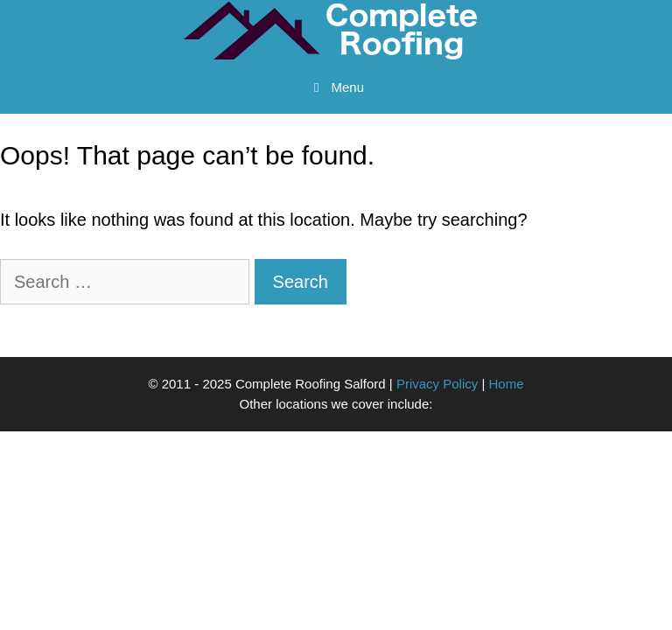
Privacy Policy (437, 384)
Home (507, 384)
